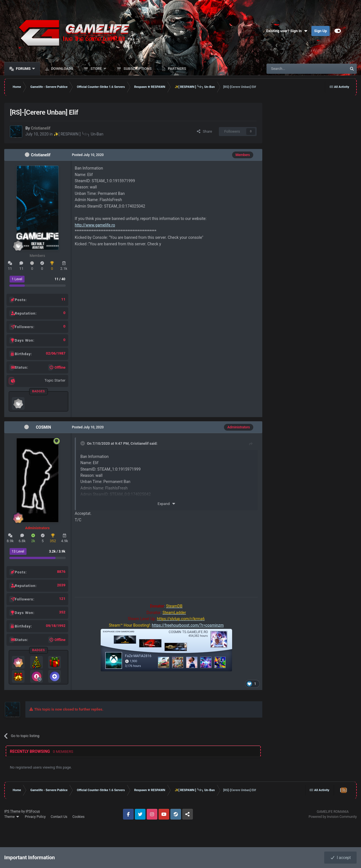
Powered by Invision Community (333, 817)
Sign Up (321, 31)
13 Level (18, 551)
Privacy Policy (35, 817)
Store (96, 69)
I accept (340, 858)
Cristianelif (41, 155)
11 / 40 (60, 279)
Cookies (79, 817)
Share (204, 131)
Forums (23, 69)
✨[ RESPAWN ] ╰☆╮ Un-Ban (78, 134)
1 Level (17, 279)
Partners (177, 69)
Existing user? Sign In (287, 31)
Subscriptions (137, 69)
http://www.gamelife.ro (95, 225)
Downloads (62, 69)
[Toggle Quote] (83, 443)
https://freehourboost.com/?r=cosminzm (188, 625)
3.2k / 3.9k (57, 551)
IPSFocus (33, 811)
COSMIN (43, 427)
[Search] (293, 69)
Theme (12, 817)
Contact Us (59, 817)
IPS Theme (12, 811)
